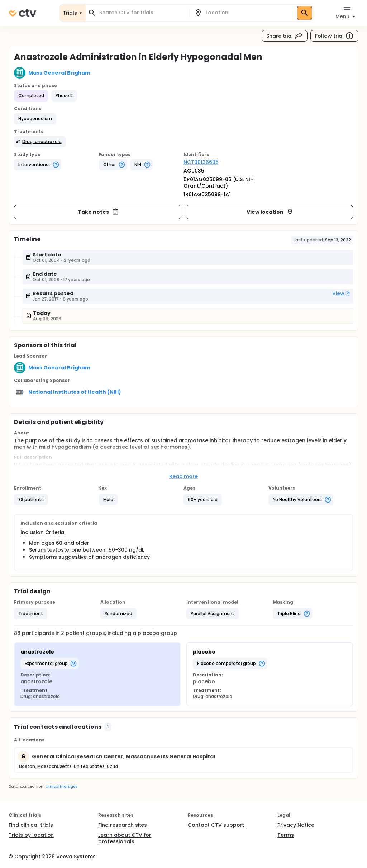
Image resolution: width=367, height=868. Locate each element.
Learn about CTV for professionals (125, 838)
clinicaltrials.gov (61, 786)
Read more (184, 476)
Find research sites (123, 825)
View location (270, 212)
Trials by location (31, 835)
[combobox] (142, 13)
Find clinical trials (31, 825)
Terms (286, 835)
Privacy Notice (296, 825)
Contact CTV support (216, 825)
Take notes (98, 212)
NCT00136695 (201, 162)
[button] (35, 119)
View (341, 293)
